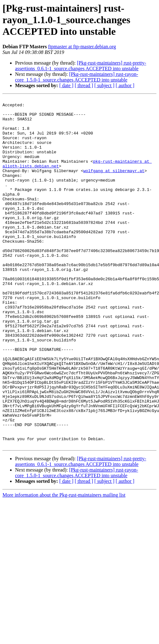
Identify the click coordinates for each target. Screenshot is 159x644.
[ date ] (66, 85)
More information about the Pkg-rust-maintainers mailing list (64, 565)
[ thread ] (84, 85)
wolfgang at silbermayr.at (114, 186)
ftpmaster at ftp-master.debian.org (82, 47)
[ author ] (125, 85)
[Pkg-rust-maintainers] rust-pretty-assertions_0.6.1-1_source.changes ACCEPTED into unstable (81, 66)
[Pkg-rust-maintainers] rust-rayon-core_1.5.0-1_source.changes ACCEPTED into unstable (77, 77)
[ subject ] (104, 85)
